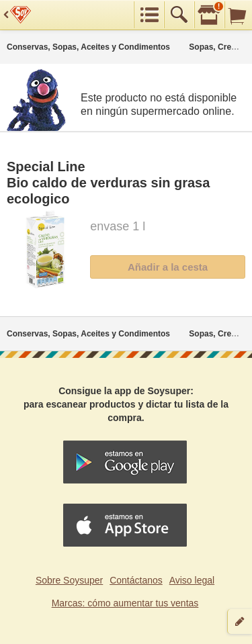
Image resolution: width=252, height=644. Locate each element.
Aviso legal (192, 580)
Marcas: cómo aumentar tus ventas (125, 603)
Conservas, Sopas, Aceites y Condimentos (88, 47)
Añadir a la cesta (168, 267)
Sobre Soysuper (69, 580)
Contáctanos (136, 580)
